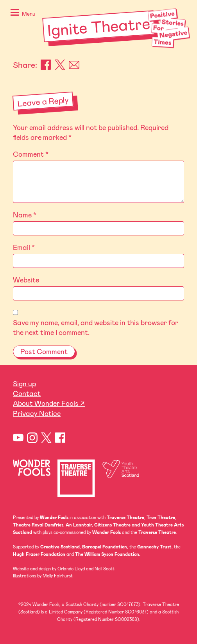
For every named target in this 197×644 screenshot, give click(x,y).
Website (26, 280)
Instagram (32, 438)
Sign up (24, 384)
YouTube (18, 438)
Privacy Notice (37, 413)
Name (25, 215)
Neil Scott (105, 569)
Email (74, 65)
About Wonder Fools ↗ (49, 403)
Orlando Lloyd (71, 569)
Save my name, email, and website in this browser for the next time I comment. (96, 327)
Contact (27, 393)
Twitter (46, 438)
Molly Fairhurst (58, 576)
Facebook (46, 65)
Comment (31, 154)
